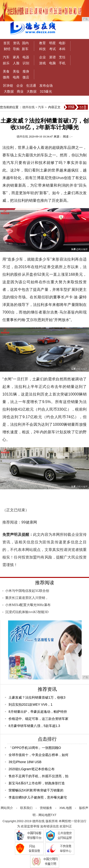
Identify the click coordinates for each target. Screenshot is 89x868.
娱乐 (6, 63)
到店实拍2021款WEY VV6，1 (30, 705)
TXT (54, 815)
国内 (25, 43)
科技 (42, 49)
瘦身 (26, 71)
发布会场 (46, 86)
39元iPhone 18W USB (25, 762)
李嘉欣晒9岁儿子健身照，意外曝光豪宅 (38, 797)
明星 (52, 43)
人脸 (16, 63)
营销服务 (46, 808)
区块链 (8, 86)
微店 (26, 77)
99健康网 (29, 522)
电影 (62, 43)
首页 (7, 43)
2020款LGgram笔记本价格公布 (32, 769)
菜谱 (52, 57)
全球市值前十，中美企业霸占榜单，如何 (38, 755)
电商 (16, 77)
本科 (62, 49)
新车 (25, 49)
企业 (42, 57)
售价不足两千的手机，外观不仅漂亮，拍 (38, 776)
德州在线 (28, 107)
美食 (6, 71)
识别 (26, 63)
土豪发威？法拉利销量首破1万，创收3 (37, 697)
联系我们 (26, 808)
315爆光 (46, 91)
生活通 (31, 86)
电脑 (52, 63)
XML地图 (66, 808)
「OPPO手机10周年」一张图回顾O (35, 748)
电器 (26, 57)
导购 (16, 49)
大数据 (9, 91)
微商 (6, 77)
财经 (7, 49)
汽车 (6, 57)
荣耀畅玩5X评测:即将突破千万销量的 (36, 790)
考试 (52, 49)
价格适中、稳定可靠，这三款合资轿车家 (38, 719)
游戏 (42, 63)
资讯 (16, 43)
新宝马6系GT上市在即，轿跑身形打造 (37, 783)
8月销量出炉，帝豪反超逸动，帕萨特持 (38, 712)
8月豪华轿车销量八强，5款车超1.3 (34, 726)
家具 (16, 57)
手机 (62, 63)
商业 (20, 91)
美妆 (16, 71)
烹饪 (62, 57)
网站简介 (7, 808)
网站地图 (45, 815)
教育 (42, 43)
